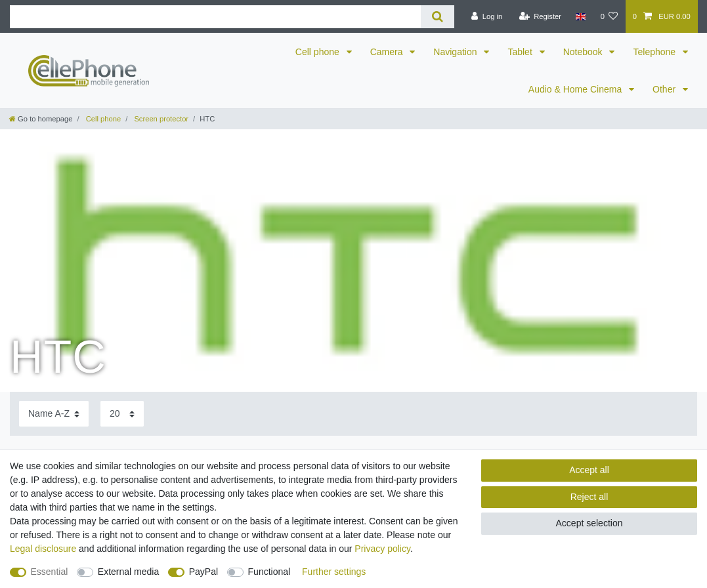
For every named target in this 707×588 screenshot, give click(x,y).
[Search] (438, 17)
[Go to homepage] (41, 119)
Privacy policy (382, 549)
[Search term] (215, 17)
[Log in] (487, 16)
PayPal (204, 572)
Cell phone (319, 52)
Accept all (589, 470)
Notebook (584, 52)
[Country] (581, 16)
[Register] (540, 16)
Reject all (589, 497)
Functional (269, 572)
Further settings (334, 572)
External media (128, 572)
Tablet (521, 52)
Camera (388, 52)
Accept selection (589, 523)
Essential (50, 572)
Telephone (655, 52)
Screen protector (160, 119)
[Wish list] (609, 16)
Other (665, 89)
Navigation (456, 52)
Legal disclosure (43, 549)
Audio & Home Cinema (576, 89)
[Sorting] (54, 414)
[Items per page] (122, 414)
